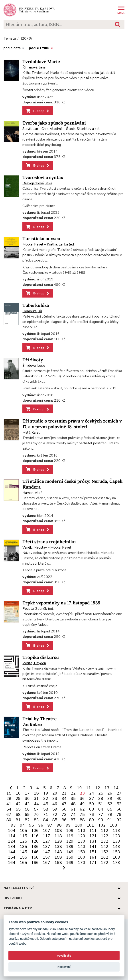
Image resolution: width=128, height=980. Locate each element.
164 (12, 863)
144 (12, 852)
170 (82, 863)
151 (93, 852)
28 (9, 799)
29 (18, 799)
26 (110, 793)
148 (58, 852)
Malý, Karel (31, 433)
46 (55, 804)
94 (22, 825)
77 (101, 815)
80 (9, 820)
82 (27, 820)
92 (119, 820)
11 (89, 788)
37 (92, 799)
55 (18, 809)
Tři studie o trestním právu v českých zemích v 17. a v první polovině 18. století (72, 424)
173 (116, 863)
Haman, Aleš (32, 493)
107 (46, 831)
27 (119, 793)
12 (98, 788)
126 (35, 841)
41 (9, 804)
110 (82, 831)
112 (105, 831)
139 (70, 847)
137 (46, 847)
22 (73, 793)
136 (35, 847)
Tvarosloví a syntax (43, 178)
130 (82, 841)
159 (70, 857)
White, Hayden (34, 663)
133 (116, 841)
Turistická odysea (41, 239)
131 (93, 841)
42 (18, 804)
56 (27, 809)
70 (36, 815)
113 (116, 831)
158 (58, 857)
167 (46, 863)
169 (70, 863)
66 (119, 809)
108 (58, 831)
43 (27, 804)
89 (92, 820)
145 (23, 852)
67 (9, 815)
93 (13, 825)
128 (58, 841)
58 (46, 809)
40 (119, 799)
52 (110, 804)
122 (105, 836)
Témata (10, 39)
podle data (14, 48)
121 (93, 836)
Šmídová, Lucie (34, 366)
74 (73, 815)
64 (101, 809)
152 (105, 852)
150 (82, 852)
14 (116, 788)
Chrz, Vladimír (52, 129)
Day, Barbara (32, 724)
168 (58, 863)
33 (55, 799)
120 (82, 836)
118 (58, 836)
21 (64, 793)
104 (12, 831)
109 (70, 831)
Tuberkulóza (36, 305)
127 (46, 841)
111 (93, 831)
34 (64, 799)
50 (92, 804)
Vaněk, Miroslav (35, 547)
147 (46, 852)
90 (101, 820)
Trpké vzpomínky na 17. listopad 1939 (61, 603)
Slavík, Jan (30, 129)
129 (70, 841)
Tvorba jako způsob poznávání (54, 123)
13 (107, 788)
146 (35, 852)
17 (27, 793)
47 (64, 804)
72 (55, 815)
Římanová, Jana (34, 67)
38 (101, 799)
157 (46, 857)
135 (23, 847)
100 (79, 825)
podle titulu (41, 48)
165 (23, 863)
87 (73, 820)
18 (36, 793)
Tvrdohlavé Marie (41, 62)
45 (46, 804)
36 (82, 799)
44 (36, 804)
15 (9, 793)
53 (119, 804)
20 (55, 793)
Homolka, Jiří (32, 311)
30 (27, 799)
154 (12, 857)
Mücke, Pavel (33, 244)
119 (70, 836)
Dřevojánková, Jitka (37, 183)
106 (35, 831)
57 (36, 809)
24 (92, 793)
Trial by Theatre (39, 719)
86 (64, 820)
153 (116, 852)
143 (116, 847)
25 (101, 793)
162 (105, 857)
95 (32, 825)
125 (23, 841)
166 (35, 863)
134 (12, 847)
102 (102, 825)
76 (92, 815)
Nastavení (64, 967)
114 (12, 836)
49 (82, 804)
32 (46, 799)
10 (79, 788)
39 (110, 799)
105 (23, 831)
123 (116, 836)
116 (35, 836)
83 (36, 820)
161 (93, 857)
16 (18, 793)
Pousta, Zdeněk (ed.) (39, 609)
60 (64, 809)
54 (9, 809)
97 (50, 825)
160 (82, 857)
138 (58, 847)
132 (105, 841)
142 (105, 847)
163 (116, 857)
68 (18, 815)
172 (105, 863)
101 (90, 825)
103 (113, 825)
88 (82, 820)
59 (55, 809)
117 (46, 836)
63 (92, 809)
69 (27, 815)
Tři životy (33, 360)
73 (64, 815)
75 (82, 815)
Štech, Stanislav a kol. (83, 129)
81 (18, 820)
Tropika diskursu (41, 657)
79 (119, 815)
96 (41, 825)
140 (82, 847)
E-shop (38, 111)
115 (23, 836)
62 (82, 809)
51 (101, 804)
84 (46, 820)
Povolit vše (64, 956)
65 (110, 809)
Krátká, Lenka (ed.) (61, 244)
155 (23, 857)
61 (73, 809)
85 (55, 820)
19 (46, 793)
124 (12, 841)
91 (110, 820)
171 (93, 863)
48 (73, 804)
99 (68, 825)
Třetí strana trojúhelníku (49, 542)
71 (46, 815)
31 (36, 799)
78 (110, 815)
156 (35, 857)
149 (70, 852)
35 (73, 799)
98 (59, 825)
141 (93, 847)
